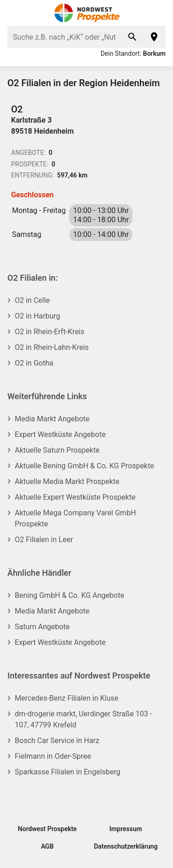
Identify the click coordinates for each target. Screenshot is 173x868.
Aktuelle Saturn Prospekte (57, 450)
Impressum (126, 829)
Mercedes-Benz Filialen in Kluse (67, 698)
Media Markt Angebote (52, 419)
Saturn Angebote (42, 627)
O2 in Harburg (37, 316)
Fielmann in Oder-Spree (53, 756)
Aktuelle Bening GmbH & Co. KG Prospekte (84, 466)
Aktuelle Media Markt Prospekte (67, 481)
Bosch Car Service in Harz (57, 741)
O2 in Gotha (34, 363)
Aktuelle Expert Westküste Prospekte (75, 497)
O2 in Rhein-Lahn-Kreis (52, 347)
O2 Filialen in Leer (44, 540)
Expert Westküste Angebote (60, 434)
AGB (48, 846)
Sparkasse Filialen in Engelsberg (68, 772)
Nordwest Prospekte (48, 829)
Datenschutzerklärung (125, 846)
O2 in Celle (32, 300)
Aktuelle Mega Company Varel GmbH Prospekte (75, 518)
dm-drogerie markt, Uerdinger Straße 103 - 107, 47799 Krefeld (83, 719)
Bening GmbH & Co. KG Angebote (69, 595)
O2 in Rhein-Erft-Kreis (50, 332)
